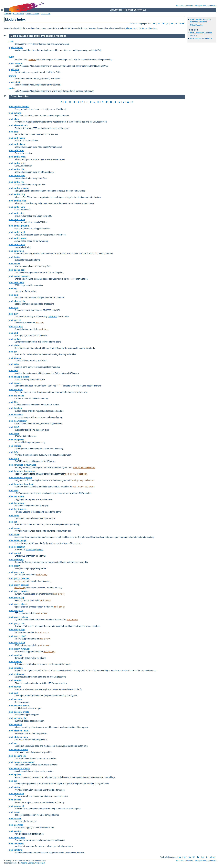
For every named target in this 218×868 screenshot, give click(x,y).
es (159, 24)
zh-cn (182, 24)
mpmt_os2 (14, 70)
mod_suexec (15, 800)
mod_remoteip (16, 668)
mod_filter (14, 402)
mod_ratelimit (15, 655)
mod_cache (14, 264)
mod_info (13, 452)
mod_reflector (15, 662)
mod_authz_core (17, 207)
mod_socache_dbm (18, 750)
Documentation (32, 14)
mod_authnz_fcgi (17, 194)
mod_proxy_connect (19, 585)
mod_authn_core (17, 163)
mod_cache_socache (19, 276)
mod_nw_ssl (15, 553)
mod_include (15, 446)
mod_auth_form (16, 151)
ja (167, 24)
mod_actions (15, 113)
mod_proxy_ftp (16, 611)
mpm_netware (15, 63)
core (11, 41)
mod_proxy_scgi (17, 643)
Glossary (204, 5)
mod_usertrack (16, 825)
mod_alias (14, 119)
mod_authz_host (17, 232)
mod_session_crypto (19, 712)
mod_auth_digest (17, 144)
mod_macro (14, 528)
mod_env (13, 371)
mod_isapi (14, 459)
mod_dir (13, 352)
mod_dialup (14, 345)
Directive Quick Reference (201, 38)
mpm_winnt (14, 82)
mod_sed (13, 693)
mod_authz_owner (18, 238)
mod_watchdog (16, 844)
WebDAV (53, 316)
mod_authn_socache (19, 188)
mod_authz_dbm (17, 220)
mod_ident (14, 433)
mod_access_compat (19, 107)
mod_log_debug (17, 503)
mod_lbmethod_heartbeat (21, 484)
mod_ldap (13, 490)
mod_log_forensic (17, 509)
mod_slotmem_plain (18, 731)
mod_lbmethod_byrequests (22, 471)
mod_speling (15, 775)
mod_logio (14, 516)
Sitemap (212, 5)
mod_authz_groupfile (19, 226)
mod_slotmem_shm (18, 737)
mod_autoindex (16, 251)
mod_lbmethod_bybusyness (22, 465)
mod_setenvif (15, 725)
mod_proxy (14, 566)
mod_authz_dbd (16, 213)
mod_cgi (13, 289)
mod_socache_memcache (21, 762)
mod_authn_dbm (17, 176)
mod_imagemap (16, 440)
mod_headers (15, 408)
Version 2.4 (46, 14)
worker (32, 60)
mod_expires (15, 383)
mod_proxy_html (17, 623)
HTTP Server (18, 14)
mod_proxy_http (17, 630)
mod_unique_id (16, 806)
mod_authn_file (16, 182)
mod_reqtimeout (17, 674)
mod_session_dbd (18, 718)
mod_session (15, 699)
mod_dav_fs (15, 320)
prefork (12, 76)
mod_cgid (13, 295)
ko (172, 24)
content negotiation (34, 550)
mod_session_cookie (19, 706)
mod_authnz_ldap (17, 201)
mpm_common (16, 48)
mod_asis (13, 132)
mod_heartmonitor (18, 421)
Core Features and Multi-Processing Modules (201, 21)
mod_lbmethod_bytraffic (20, 478)
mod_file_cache (16, 396)
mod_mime (14, 534)
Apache (8, 14)
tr (176, 24)
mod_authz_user (17, 245)
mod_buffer (14, 257)
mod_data (13, 308)
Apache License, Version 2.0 (33, 863)
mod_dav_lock (16, 326)
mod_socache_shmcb (19, 768)
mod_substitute (16, 794)
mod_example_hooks (19, 377)
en (154, 24)
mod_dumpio (15, 358)
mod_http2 (14, 427)
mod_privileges (16, 559)
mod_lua (13, 522)
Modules (180, 5)
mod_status (14, 787)
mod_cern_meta (16, 282)
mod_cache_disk (17, 270)
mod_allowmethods (18, 125)
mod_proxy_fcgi (17, 598)
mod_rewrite (15, 687)
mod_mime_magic (18, 541)
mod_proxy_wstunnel (19, 649)
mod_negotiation (17, 547)
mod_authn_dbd (17, 169)
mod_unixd (14, 812)
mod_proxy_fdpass (18, 604)
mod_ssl (13, 781)
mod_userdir (15, 819)
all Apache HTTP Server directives (141, 28)
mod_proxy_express (19, 591)
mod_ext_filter (16, 390)
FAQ (197, 5)
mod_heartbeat (16, 415)
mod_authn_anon (17, 157)
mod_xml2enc (15, 850)
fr (163, 24)
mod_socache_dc (17, 756)
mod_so (13, 743)
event (11, 57)
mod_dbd (13, 333)
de (149, 24)
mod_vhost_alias (17, 837)
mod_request (15, 680)
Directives (189, 5)
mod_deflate (15, 339)
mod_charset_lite (17, 301)
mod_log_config (17, 497)
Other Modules (196, 25)
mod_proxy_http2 (17, 636)
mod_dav (13, 314)
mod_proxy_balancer (84, 468)
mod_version (15, 831)
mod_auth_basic (17, 138)
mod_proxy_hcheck (18, 617)
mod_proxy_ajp (16, 572)
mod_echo (14, 364)
